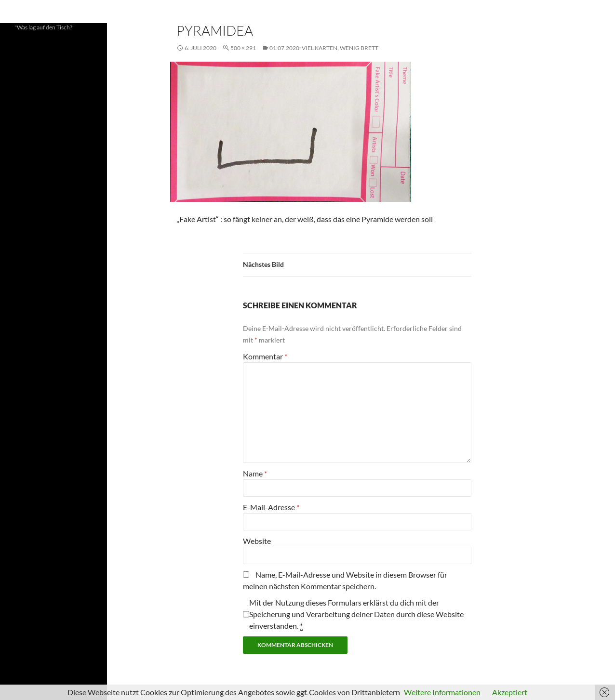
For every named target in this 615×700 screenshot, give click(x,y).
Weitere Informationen (442, 692)
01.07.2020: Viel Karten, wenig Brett (324, 48)
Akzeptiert (510, 692)
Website (257, 541)
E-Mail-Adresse (271, 507)
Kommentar (265, 356)
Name (255, 473)
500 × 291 (243, 48)
